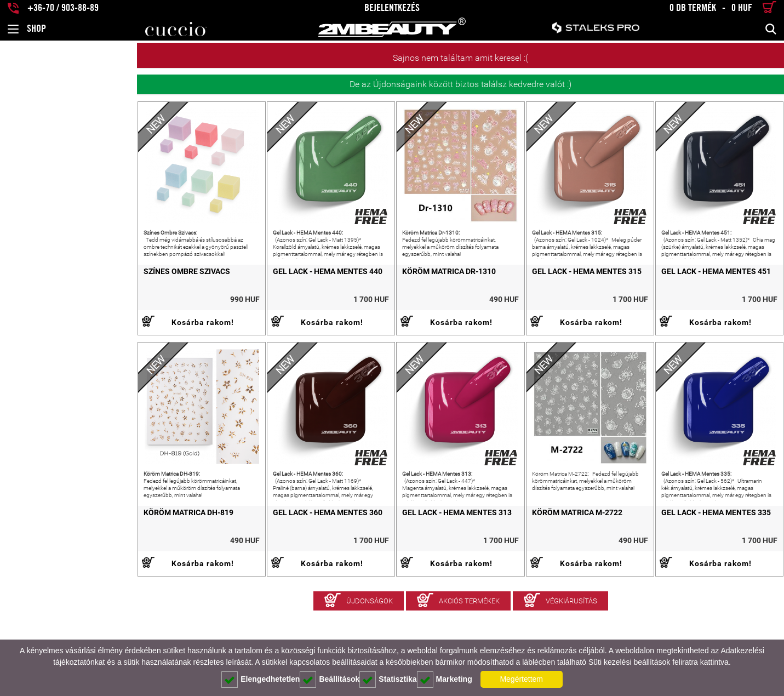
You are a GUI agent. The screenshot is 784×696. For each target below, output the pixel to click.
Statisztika (388, 680)
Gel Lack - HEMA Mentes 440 (218, 299)
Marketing (445, 680)
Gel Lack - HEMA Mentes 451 (689, 299)
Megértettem (521, 679)
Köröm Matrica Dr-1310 (367, 299)
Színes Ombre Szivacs (50, 299)
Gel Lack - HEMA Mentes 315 (532, 299)
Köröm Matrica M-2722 (522, 567)
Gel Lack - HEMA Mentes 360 (218, 567)
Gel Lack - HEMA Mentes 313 (375, 567)
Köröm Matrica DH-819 (51, 567)
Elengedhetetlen (261, 680)
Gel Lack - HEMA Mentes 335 (689, 567)
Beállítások (330, 680)
